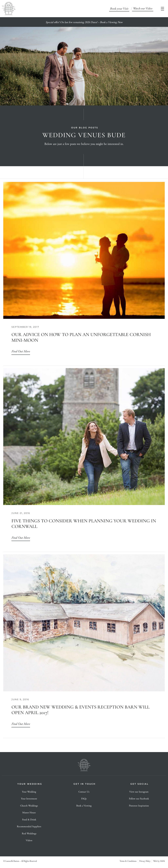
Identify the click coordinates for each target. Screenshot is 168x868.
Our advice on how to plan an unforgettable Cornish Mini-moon (81, 337)
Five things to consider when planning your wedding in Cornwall (84, 524)
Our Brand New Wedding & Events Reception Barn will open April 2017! (80, 710)
